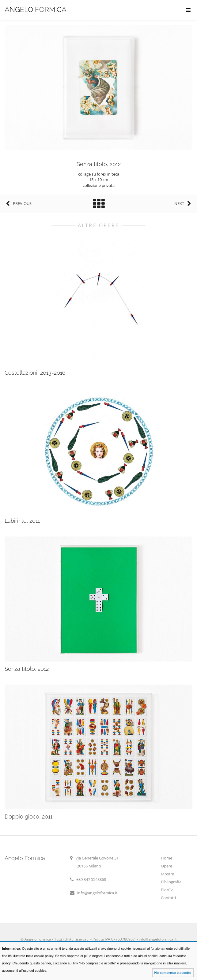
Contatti (168, 898)
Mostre (167, 874)
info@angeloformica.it (97, 893)
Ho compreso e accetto (173, 973)
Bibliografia (171, 882)
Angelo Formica (36, 9)
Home (167, 858)
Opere (167, 866)
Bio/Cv (167, 890)
